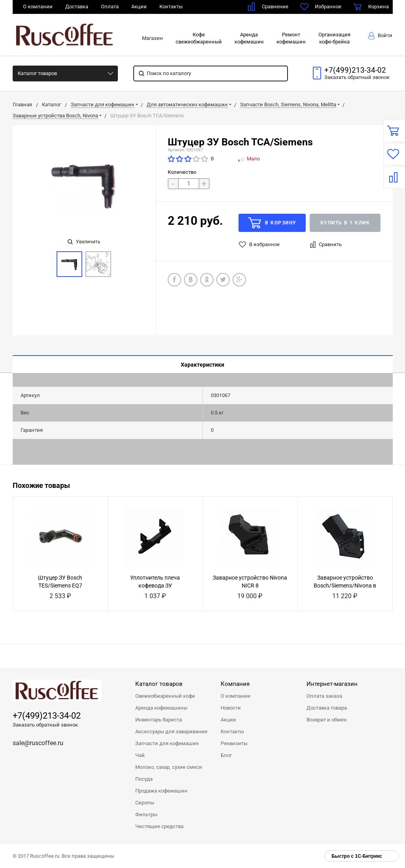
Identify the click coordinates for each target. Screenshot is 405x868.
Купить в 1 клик (345, 223)
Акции (139, 7)
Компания (235, 684)
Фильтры (146, 814)
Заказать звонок (357, 77)
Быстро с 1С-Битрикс (357, 856)
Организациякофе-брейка (334, 38)
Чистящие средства (159, 826)
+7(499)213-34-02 (355, 70)
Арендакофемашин (249, 38)
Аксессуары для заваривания (171, 731)
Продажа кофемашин (161, 791)
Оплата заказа (324, 696)
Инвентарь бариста (159, 720)
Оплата (110, 7)
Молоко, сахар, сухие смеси (169, 767)
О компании (38, 7)
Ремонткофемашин (291, 38)
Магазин (152, 38)
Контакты (171, 7)
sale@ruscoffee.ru (38, 743)
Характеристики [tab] (202, 365)
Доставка (77, 7)
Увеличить (84, 242)
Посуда (144, 779)
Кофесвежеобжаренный (199, 38)
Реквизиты (234, 743)
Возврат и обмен (327, 720)
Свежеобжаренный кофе (165, 696)
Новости (231, 708)
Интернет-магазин (332, 684)
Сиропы (145, 803)
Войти (380, 36)
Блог (226, 755)
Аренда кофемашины (161, 708)
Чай (140, 755)
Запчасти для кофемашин (167, 743)
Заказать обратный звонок (45, 725)
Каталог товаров (37, 73)
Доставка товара (327, 708)
